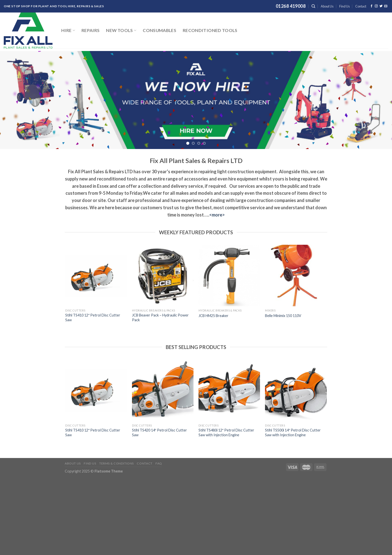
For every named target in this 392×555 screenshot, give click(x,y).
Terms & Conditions (116, 463)
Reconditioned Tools (210, 30)
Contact (361, 6)
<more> (217, 215)
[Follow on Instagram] (376, 6)
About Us (327, 6)
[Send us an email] (386, 6)
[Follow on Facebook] (371, 6)
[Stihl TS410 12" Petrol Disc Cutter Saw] (96, 276)
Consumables (159, 30)
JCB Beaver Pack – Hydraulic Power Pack (160, 317)
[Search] (313, 6)
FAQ (159, 463)
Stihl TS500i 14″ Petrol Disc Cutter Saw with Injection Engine (293, 432)
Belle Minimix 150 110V (283, 316)
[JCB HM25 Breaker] (229, 276)
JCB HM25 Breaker (213, 316)
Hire (68, 30)
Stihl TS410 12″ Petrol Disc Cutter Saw (93, 317)
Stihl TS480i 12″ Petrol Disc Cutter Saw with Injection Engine (226, 432)
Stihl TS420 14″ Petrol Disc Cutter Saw (159, 432)
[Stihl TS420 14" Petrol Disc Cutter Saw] (163, 390)
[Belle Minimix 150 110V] (296, 276)
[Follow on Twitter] (381, 6)
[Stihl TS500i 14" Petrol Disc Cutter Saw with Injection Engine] (296, 390)
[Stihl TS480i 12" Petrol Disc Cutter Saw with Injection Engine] (229, 390)
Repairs (90, 30)
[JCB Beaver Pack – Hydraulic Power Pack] (163, 276)
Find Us (344, 6)
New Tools (121, 30)
